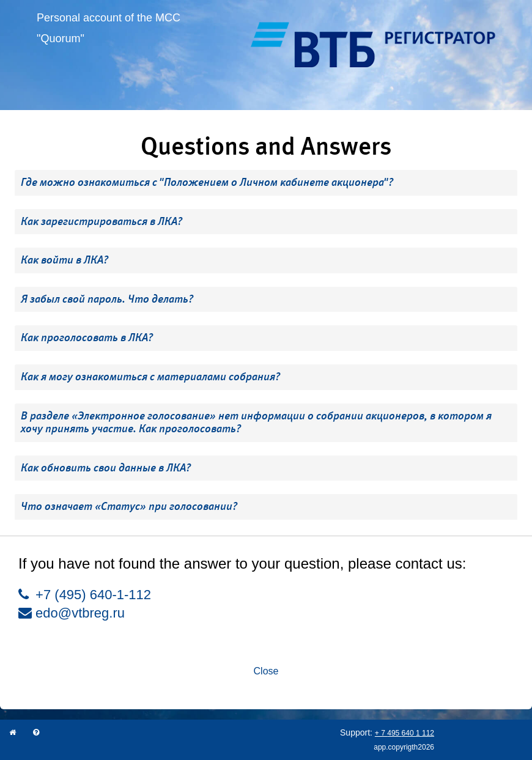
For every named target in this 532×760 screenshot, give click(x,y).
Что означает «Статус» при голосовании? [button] (129, 506)
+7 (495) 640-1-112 (85, 595)
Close (266, 671)
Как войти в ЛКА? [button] (65, 260)
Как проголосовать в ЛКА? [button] (87, 338)
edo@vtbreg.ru (72, 613)
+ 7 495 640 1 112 (405, 733)
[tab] (266, 183)
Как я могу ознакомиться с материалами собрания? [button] (150, 377)
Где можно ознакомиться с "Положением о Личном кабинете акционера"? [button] (207, 182)
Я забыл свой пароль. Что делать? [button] (107, 299)
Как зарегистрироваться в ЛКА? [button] (102, 221)
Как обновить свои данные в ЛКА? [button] (106, 468)
